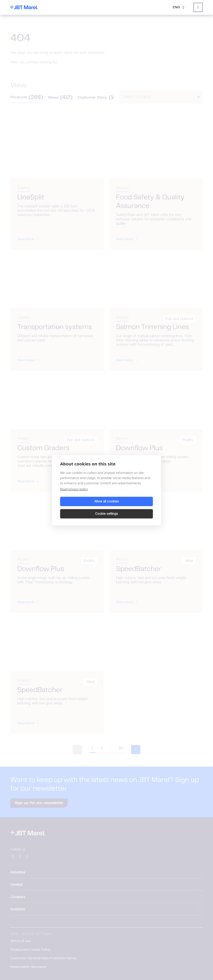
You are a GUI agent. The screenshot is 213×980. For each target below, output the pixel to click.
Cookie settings (130, 508)
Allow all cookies (83, 508)
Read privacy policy (74, 495)
